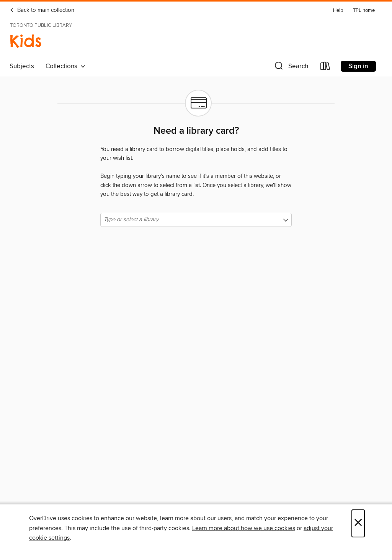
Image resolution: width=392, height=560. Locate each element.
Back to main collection (42, 10)
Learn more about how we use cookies (244, 528)
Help (338, 11)
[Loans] (325, 68)
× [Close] (358, 523)
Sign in (358, 66)
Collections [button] (66, 66)
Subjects (22, 66)
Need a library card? (196, 131)
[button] (291, 68)
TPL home (364, 11)
